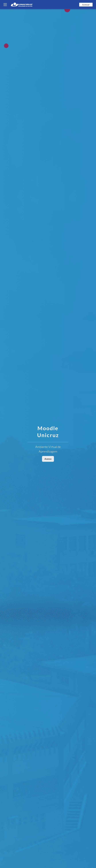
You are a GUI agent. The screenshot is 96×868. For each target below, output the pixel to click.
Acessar (86, 5)
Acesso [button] (48, 459)
